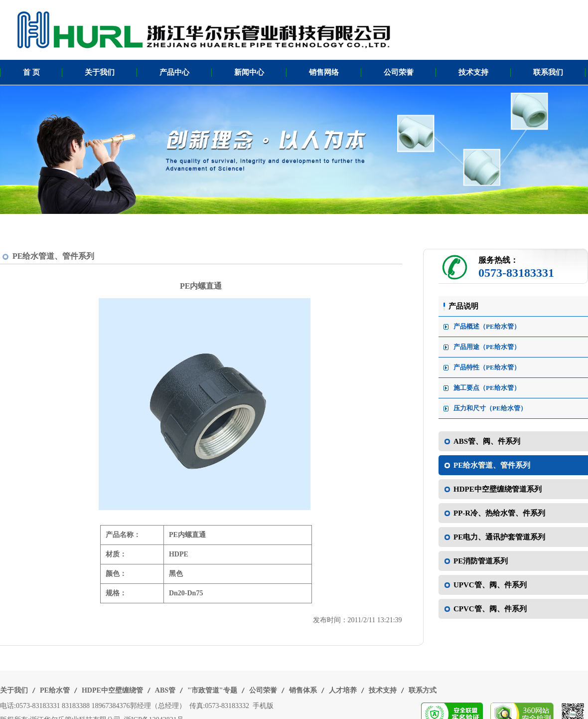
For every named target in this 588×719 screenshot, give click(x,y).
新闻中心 (249, 72)
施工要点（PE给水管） (487, 388)
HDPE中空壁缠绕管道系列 (498, 489)
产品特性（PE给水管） (487, 367)
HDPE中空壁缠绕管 (112, 690)
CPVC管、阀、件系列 (490, 609)
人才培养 (343, 690)
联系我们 (548, 72)
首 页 (31, 72)
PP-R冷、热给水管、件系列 (499, 513)
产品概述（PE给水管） (487, 326)
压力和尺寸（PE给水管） (490, 408)
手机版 (263, 706)
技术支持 (473, 72)
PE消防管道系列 (481, 561)
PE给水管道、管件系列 (53, 256)
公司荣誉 (399, 72)
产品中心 (174, 72)
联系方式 (423, 690)
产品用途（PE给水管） (487, 347)
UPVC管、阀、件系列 (490, 585)
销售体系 (303, 690)
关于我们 (100, 72)
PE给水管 (55, 690)
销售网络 (324, 72)
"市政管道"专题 (212, 690)
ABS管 (165, 690)
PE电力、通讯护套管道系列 (499, 537)
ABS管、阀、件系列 (487, 441)
